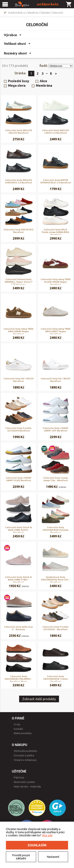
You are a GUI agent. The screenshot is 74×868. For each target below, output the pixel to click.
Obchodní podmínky (25, 751)
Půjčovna (19, 777)
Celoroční (58, 13)
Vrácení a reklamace (25, 760)
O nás (17, 724)
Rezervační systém (24, 782)
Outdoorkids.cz (17, 13)
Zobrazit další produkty (39, 699)
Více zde (47, 835)
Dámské (45, 13)
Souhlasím (37, 845)
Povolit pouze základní (21, 857)
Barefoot (33, 13)
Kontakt (18, 729)
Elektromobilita (23, 733)
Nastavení (53, 857)
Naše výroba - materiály (27, 786)
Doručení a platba (24, 755)
